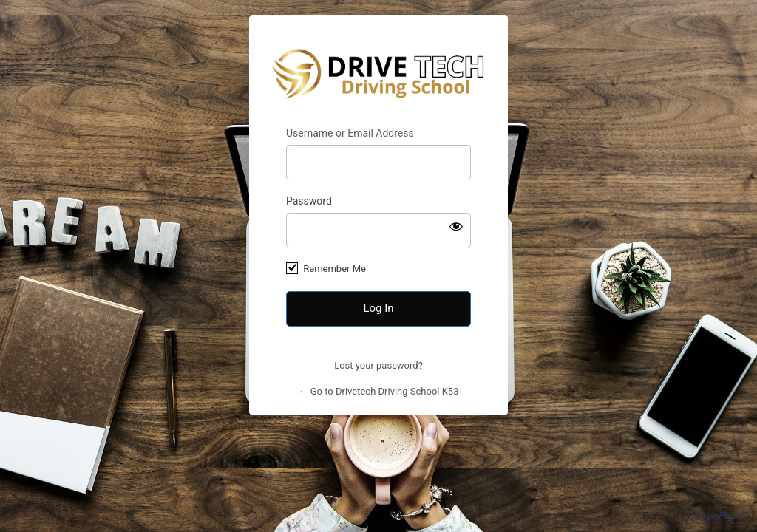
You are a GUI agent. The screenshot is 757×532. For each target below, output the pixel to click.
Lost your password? (378, 365)
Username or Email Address (350, 133)
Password (309, 201)
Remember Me (335, 269)
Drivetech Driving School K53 (379, 71)
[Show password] (456, 226)
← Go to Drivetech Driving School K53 (379, 391)
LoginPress (719, 515)
